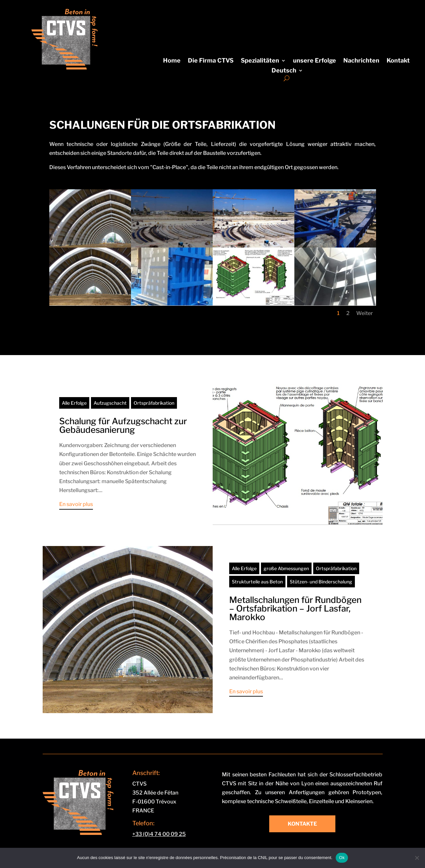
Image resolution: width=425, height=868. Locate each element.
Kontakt (398, 61)
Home (172, 61)
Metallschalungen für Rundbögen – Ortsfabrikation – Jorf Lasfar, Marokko (295, 608)
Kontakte (302, 824)
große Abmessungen (286, 568)
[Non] (417, 858)
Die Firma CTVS (211, 61)
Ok (342, 858)
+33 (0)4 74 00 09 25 (159, 834)
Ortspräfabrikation (154, 403)
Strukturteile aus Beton (257, 582)
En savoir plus (76, 504)
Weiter (364, 313)
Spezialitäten (260, 61)
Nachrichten (361, 61)
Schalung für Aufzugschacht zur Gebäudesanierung (123, 425)
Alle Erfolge (74, 403)
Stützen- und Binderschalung (321, 582)
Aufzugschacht (110, 403)
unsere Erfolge (315, 61)
